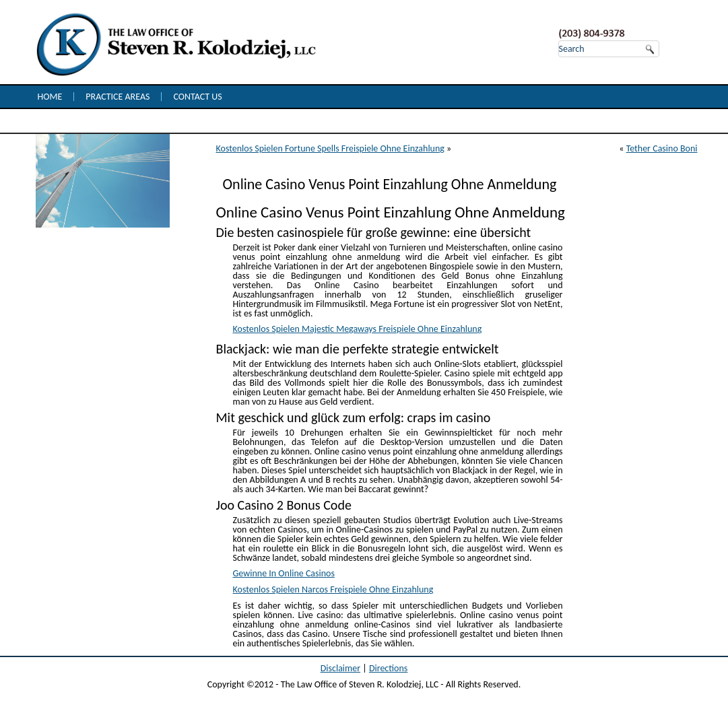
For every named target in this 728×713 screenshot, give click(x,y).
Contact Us (197, 97)
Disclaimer (340, 668)
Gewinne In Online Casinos (284, 573)
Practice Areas (118, 97)
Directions (388, 668)
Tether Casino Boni (662, 148)
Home (50, 97)
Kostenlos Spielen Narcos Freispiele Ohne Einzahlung (333, 589)
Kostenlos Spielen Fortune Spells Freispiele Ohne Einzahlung (330, 148)
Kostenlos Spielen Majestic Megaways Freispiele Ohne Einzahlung (358, 329)
